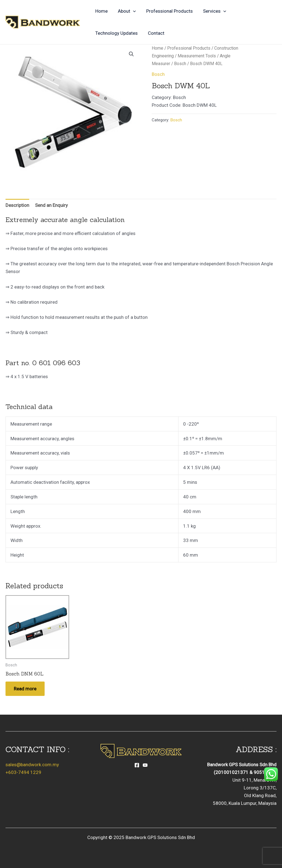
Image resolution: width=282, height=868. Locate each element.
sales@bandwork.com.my (32, 765)
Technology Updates (116, 33)
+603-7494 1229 (23, 772)
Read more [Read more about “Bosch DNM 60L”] (25, 689)
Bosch (180, 64)
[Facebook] (137, 765)
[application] (132, 11)
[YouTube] (145, 765)
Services (211, 11)
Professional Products (167, 11)
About (125, 11)
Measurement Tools (197, 56)
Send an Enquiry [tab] (51, 205)
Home (101, 11)
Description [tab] (17, 205)
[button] (131, 54)
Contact (155, 33)
